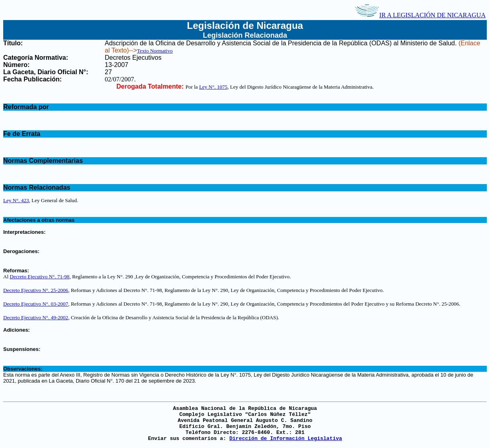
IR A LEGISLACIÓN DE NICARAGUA (420, 15)
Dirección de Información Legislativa (286, 439)
